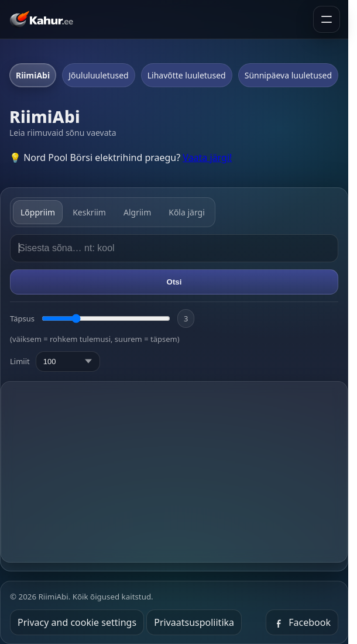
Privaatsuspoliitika (194, 622)
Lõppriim (38, 212)
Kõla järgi (187, 212)
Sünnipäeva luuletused (288, 75)
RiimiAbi (33, 75)
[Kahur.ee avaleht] (44, 19)
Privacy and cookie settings (77, 622)
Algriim (137, 212)
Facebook (302, 622)
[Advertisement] (179, 472)
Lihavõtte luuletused (187, 75)
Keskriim (89, 212)
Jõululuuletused (99, 75)
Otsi (174, 282)
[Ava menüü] (327, 19)
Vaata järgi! (207, 157)
